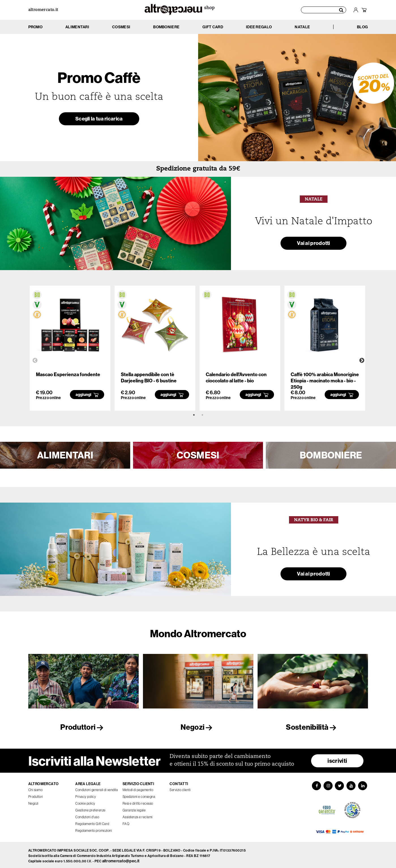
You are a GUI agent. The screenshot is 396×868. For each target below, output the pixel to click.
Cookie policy (85, 802)
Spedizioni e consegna (139, 795)
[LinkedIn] (363, 784)
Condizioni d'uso (87, 815)
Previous (35, 361)
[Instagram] (328, 784)
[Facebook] (316, 784)
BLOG (362, 27)
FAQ (126, 822)
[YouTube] (352, 784)
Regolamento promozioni (94, 829)
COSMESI (198, 455)
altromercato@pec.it (121, 860)
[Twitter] (340, 784)
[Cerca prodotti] (324, 10)
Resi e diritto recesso (138, 802)
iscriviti (337, 759)
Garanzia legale (134, 808)
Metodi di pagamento (138, 788)
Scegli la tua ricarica (99, 119)
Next (362, 361)
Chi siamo (36, 788)
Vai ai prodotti (314, 244)
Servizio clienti (180, 788)
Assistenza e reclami (138, 815)
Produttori (83, 727)
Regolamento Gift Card (92, 822)
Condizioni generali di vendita (97, 788)
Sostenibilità (312, 727)
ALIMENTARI (65, 455)
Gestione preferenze (90, 808)
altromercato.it (43, 10)
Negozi (198, 727)
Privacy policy (86, 795)
